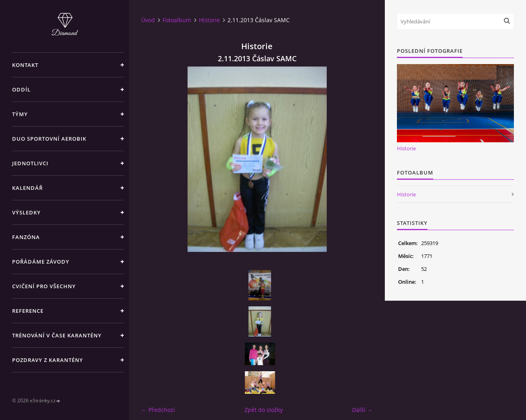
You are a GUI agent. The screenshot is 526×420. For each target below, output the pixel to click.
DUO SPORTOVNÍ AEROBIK (49, 139)
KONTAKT (25, 65)
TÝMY (20, 114)
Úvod (148, 20)
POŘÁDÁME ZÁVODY (41, 262)
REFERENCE (28, 311)
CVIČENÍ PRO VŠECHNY (44, 286)
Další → (362, 410)
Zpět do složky (264, 410)
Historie (209, 20)
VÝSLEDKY (26, 212)
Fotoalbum (177, 20)
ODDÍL (21, 89)
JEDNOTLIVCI (30, 163)
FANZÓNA (26, 237)
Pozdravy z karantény (48, 360)
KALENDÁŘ (27, 188)
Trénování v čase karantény (57, 335)
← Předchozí (158, 410)
